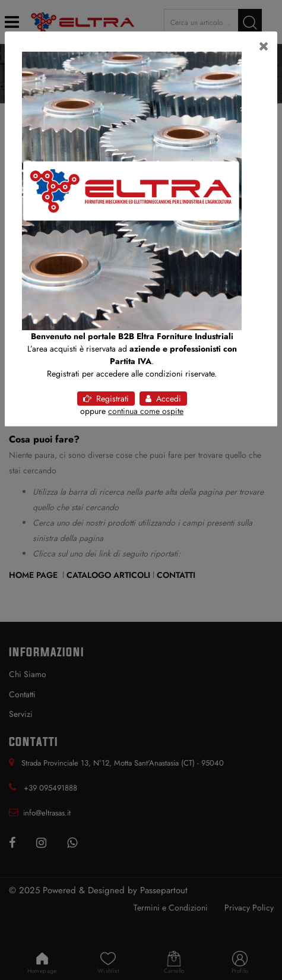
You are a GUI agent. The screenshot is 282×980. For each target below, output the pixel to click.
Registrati (106, 399)
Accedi (163, 399)
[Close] (264, 46)
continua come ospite (146, 411)
